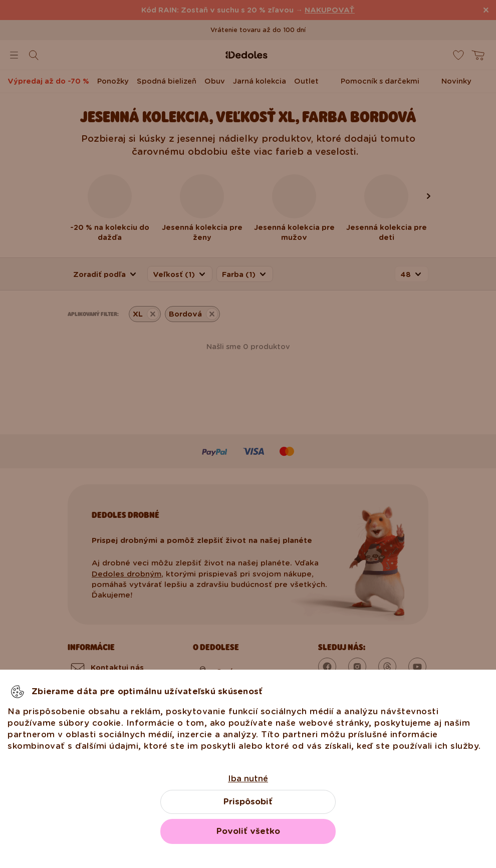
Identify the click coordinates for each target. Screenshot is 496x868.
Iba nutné (248, 779)
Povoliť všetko (248, 831)
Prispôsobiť (248, 802)
